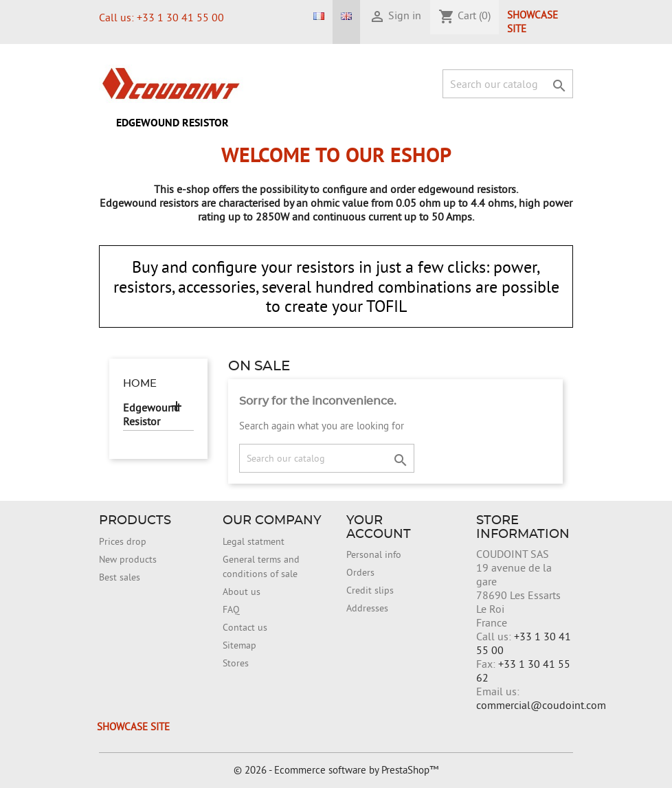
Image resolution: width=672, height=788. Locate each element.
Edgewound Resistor (172, 123)
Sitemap (239, 645)
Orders (360, 572)
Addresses (367, 608)
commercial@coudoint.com (541, 705)
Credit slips (370, 590)
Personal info (374, 554)
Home (140, 384)
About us (242, 592)
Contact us (245, 627)
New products (128, 559)
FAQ (231, 609)
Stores (236, 663)
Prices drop (123, 541)
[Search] (508, 84)
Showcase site (533, 22)
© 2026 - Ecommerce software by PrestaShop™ (336, 770)
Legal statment (254, 541)
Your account (379, 528)
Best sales (120, 577)
